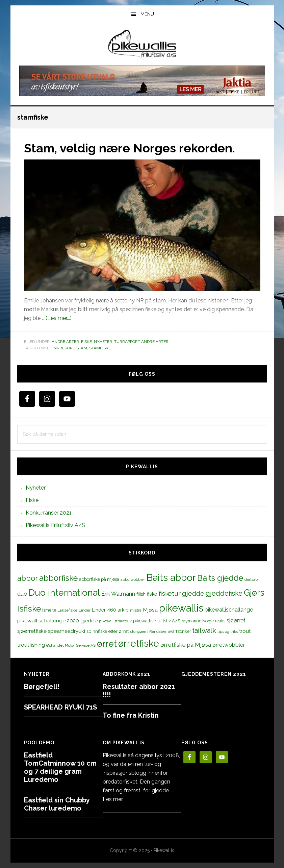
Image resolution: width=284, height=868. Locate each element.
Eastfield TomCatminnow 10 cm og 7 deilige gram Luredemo (60, 767)
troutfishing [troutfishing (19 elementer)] (31, 645)
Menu (147, 14)
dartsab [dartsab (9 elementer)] (251, 579)
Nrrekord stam (70, 348)
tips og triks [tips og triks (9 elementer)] (228, 631)
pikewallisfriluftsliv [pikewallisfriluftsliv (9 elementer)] (115, 621)
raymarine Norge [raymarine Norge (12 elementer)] (198, 621)
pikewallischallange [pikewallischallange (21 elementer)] (229, 610)
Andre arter (65, 342)
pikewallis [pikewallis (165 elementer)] (181, 608)
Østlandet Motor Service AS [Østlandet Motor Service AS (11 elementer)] (71, 645)
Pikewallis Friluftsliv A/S (55, 525)
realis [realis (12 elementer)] (220, 621)
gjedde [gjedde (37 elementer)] (193, 593)
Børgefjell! (42, 687)
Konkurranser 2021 (49, 513)
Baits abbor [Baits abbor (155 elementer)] (171, 577)
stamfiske (100, 348)
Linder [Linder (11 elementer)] (85, 610)
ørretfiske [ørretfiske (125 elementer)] (139, 643)
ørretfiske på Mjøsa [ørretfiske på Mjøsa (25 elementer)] (186, 645)
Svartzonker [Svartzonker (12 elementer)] (179, 631)
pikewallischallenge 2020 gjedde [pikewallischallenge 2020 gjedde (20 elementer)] (57, 621)
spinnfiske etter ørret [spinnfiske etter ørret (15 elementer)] (108, 631)
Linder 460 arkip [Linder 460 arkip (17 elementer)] (110, 610)
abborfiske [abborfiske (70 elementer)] (58, 578)
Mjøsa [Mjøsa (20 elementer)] (150, 610)
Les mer (113, 799)
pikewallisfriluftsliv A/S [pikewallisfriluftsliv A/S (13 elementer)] (157, 621)
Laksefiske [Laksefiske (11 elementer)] (67, 610)
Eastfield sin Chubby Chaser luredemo (57, 804)
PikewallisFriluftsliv (142, 45)
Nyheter (103, 342)
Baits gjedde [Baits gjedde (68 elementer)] (220, 578)
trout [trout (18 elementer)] (245, 631)
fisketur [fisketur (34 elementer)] (170, 593)
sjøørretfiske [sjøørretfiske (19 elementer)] (32, 631)
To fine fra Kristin (131, 715)
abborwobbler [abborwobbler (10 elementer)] (133, 579)
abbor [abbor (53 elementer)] (28, 578)
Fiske (86, 342)
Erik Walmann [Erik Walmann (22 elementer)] (118, 594)
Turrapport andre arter (141, 342)
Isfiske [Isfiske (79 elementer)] (29, 609)
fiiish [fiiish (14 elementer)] (141, 594)
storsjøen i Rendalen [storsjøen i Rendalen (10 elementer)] (148, 631)
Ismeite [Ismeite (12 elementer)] (49, 610)
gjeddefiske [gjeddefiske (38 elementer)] (224, 593)
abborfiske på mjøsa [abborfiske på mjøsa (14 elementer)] (99, 579)
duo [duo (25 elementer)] (22, 594)
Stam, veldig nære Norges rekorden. (130, 148)
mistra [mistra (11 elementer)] (136, 610)
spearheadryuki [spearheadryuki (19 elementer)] (67, 631)
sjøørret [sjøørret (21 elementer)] (236, 621)
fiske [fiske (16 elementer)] (152, 594)
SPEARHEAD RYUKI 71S (60, 707)
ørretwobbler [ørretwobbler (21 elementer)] (229, 645)
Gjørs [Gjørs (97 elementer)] (254, 593)
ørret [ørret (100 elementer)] (107, 644)
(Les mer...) (59, 318)
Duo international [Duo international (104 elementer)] (64, 592)
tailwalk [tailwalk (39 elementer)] (204, 630)
